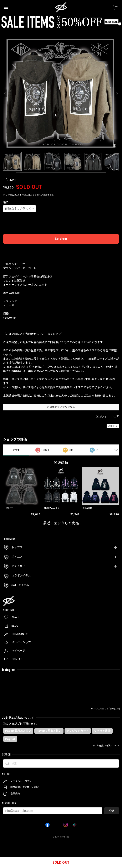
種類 (6, 203)
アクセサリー (20, 566)
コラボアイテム (21, 576)
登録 (112, 811)
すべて (16, 450)
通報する (113, 426)
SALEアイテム (20, 585)
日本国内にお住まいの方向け (61, 250)
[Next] (117, 93)
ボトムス (17, 557)
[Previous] (5, 93)
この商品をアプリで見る (61, 407)
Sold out (61, 239)
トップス (17, 547)
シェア (115, 416)
